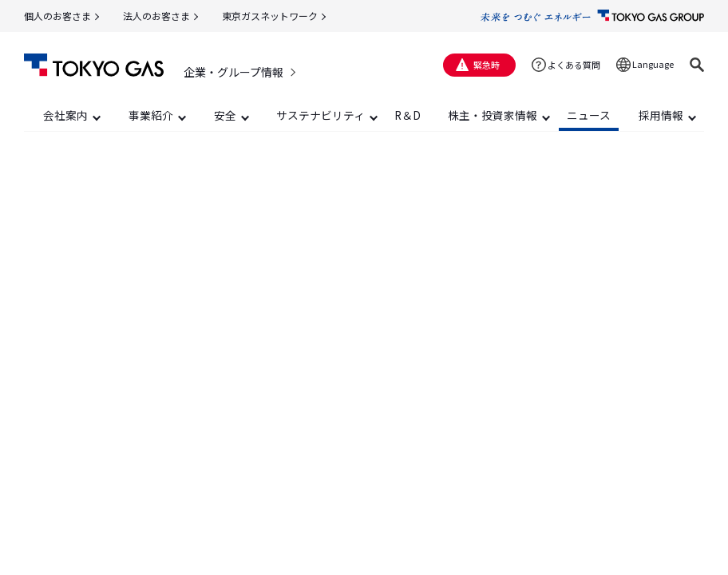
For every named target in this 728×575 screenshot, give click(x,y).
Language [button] (653, 64)
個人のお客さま (57, 16)
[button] (697, 65)
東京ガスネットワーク (270, 16)
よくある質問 (574, 65)
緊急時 (487, 65)
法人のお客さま (156, 16)
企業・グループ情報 (233, 72)
